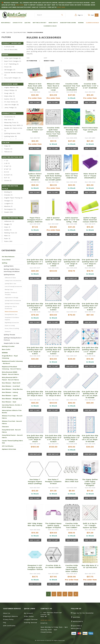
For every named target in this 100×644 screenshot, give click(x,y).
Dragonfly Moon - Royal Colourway (10, 357)
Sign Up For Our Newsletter (82, 613)
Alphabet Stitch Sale (9, 449)
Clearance (5, 427)
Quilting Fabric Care (10, 284)
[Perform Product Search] (62, 15)
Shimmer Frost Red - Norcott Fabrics (12, 422)
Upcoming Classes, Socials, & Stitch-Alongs (12, 406)
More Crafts (53, 23)
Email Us (44, 623)
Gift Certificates (8, 446)
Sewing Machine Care (11, 315)
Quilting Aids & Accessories (13, 301)
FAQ (4, 623)
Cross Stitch (17, 23)
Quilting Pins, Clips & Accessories (11, 308)
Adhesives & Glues (10, 278)
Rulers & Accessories (11, 312)
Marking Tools (9, 290)
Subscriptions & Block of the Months (12, 412)
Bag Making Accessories (12, 323)
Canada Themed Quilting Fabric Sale (12, 442)
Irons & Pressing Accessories (13, 287)
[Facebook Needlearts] (78, 622)
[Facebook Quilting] (76, 618)
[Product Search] (47, 15)
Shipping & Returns (10, 616)
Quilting (27, 23)
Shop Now (20, 5)
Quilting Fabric (9, 266)
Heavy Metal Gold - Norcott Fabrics (11, 431)
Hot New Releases (8, 257)
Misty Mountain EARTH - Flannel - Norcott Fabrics (10, 379)
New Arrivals (6, 23)
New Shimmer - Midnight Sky (12, 399)
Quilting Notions (9, 275)
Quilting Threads (9, 335)
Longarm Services (31, 619)
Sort (46, 58)
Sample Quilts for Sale (11, 343)
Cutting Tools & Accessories (13, 281)
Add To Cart (35, 103)
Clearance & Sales (50, 26)
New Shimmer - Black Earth (11, 383)
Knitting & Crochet (40, 23)
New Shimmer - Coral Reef (11, 386)
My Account (28, 613)
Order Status (29, 616)
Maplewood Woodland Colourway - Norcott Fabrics (12, 368)
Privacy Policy (8, 619)
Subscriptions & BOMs (68, 23)
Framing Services (31, 623)
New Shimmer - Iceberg (10, 392)
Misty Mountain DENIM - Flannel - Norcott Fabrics (10, 373)
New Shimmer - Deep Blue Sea (12, 389)
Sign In (79, 15)
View (28, 58)
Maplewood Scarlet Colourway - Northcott (12, 362)
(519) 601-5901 (46, 620)
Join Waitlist (53, 278)
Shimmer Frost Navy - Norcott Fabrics (12, 417)
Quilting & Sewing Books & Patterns (13, 339)
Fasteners (8, 332)
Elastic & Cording (10, 326)
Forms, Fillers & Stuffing (12, 329)
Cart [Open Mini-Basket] (93, 15)
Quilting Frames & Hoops (12, 304)
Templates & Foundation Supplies (12, 319)
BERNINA (5, 353)
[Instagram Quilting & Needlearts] (80, 628)
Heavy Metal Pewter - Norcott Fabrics (12, 436)
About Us (7, 613)
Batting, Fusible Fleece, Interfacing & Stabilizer (12, 270)
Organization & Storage (11, 298)
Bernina (81, 23)
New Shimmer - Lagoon (10, 396)
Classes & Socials (92, 23)
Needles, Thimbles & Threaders (11, 294)
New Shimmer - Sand (9, 402)
